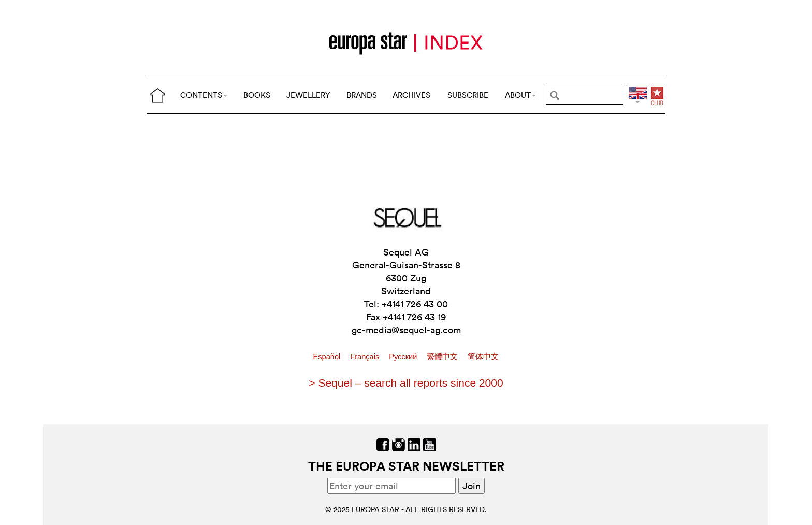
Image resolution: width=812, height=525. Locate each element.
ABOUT (520, 95)
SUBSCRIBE (468, 95)
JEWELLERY (308, 95)
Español (328, 357)
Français (366, 357)
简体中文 (483, 357)
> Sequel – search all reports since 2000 (406, 383)
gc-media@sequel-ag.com (406, 330)
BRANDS (362, 95)
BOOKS (257, 95)
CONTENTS (204, 95)
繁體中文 (443, 357)
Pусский (404, 357)
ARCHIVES (411, 95)
